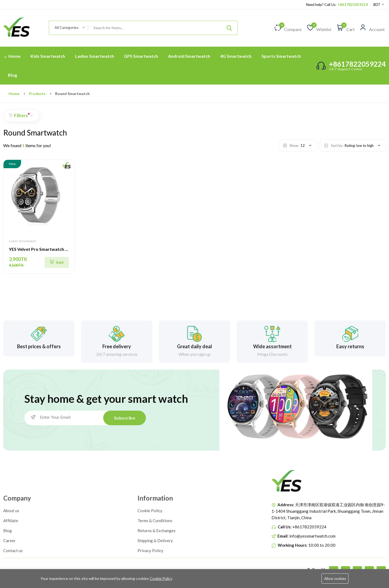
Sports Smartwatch (281, 56)
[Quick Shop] (57, 262)
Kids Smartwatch (48, 56)
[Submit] (229, 28)
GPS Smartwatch (141, 56)
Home (12, 56)
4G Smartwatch (236, 56)
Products (37, 94)
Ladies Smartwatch (95, 56)
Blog (12, 75)
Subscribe (125, 418)
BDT (379, 5)
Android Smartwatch (189, 56)
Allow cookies (335, 579)
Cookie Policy (161, 578)
